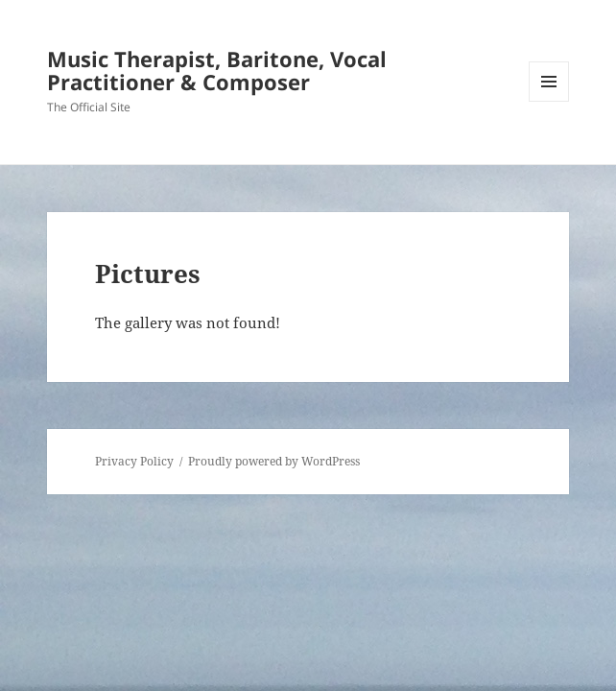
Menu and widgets (549, 101)
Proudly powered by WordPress (274, 461)
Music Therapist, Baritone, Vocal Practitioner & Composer (217, 70)
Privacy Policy (134, 461)
